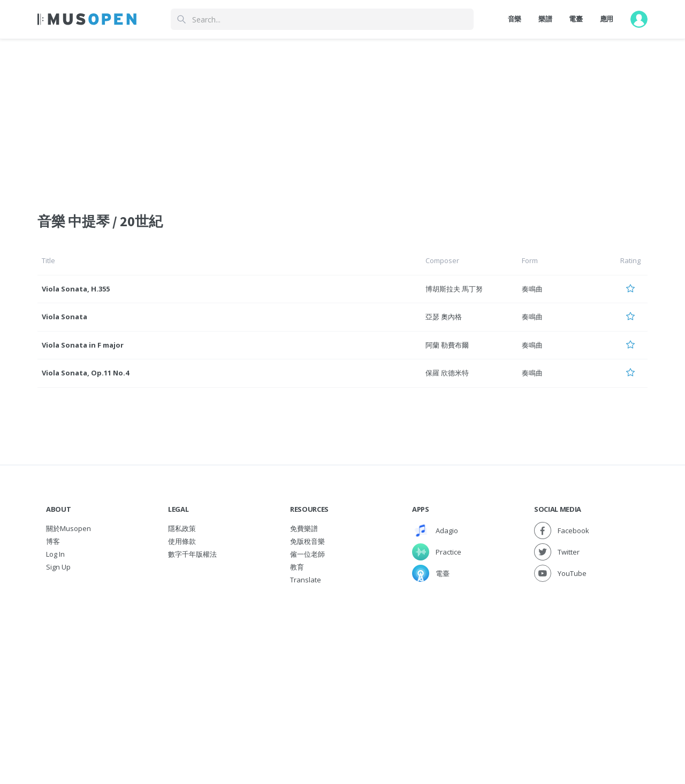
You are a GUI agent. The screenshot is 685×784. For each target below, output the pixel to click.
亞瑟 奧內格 (444, 317)
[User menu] (639, 19)
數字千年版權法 (192, 554)
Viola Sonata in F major (83, 345)
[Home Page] (87, 19)
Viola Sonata (64, 317)
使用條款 (182, 541)
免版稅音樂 (307, 541)
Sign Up (58, 567)
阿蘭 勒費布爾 (447, 345)
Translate (306, 580)
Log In (55, 554)
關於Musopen (68, 528)
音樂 (515, 19)
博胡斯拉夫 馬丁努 (454, 289)
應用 (607, 19)
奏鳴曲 (532, 289)
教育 (297, 567)
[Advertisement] (342, 666)
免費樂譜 (304, 528)
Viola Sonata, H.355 (76, 289)
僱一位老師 (307, 554)
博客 (53, 541)
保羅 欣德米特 (447, 373)
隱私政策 (182, 528)
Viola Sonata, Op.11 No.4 (85, 373)
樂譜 (545, 19)
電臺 (576, 19)
